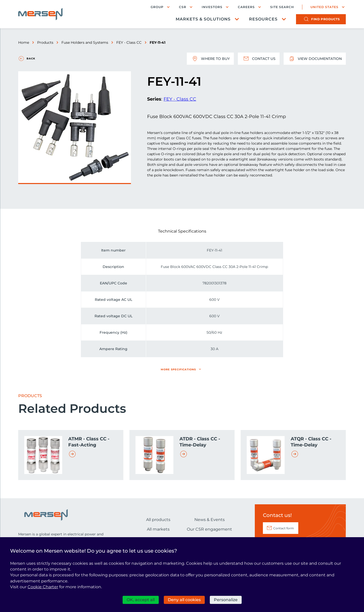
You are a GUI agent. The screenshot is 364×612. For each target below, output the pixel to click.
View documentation (315, 59)
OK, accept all (141, 600)
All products (158, 520)
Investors (212, 7)
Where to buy (210, 59)
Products (45, 42)
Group (157, 7)
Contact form (284, 528)
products (325, 19)
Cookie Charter (43, 587)
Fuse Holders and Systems (85, 42)
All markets (158, 529)
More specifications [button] (178, 369)
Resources (263, 19)
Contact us (259, 59)
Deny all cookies (184, 600)
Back (31, 59)
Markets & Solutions (203, 19)
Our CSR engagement (209, 529)
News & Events (210, 520)
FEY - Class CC (129, 42)
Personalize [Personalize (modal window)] (226, 600)
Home (24, 42)
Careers (246, 7)
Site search (282, 7)
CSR (183, 7)
